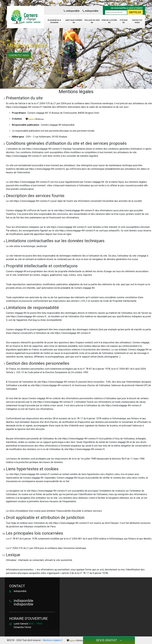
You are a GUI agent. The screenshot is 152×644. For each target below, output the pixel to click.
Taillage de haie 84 (92, 21)
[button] (72, 86)
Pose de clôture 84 (109, 21)
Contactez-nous (19, 55)
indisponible (72, 11)
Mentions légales (52, 640)
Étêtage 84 (124, 21)
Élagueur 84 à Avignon (54, 21)
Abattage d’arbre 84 (74, 21)
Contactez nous (137, 21)
